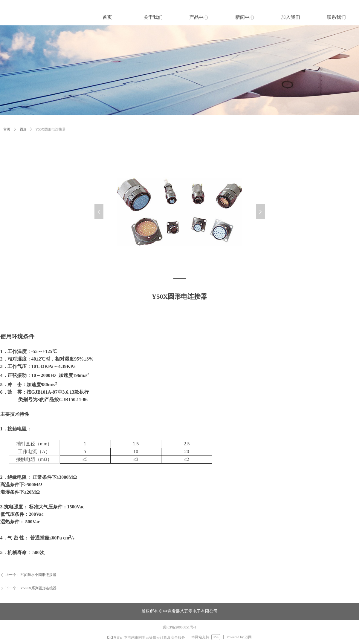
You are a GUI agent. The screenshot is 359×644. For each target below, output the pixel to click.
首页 (7, 129)
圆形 (23, 129)
